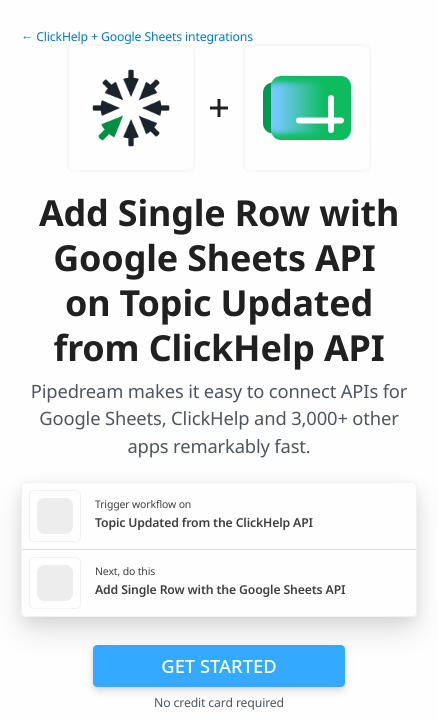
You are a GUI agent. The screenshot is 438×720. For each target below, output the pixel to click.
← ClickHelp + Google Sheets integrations (137, 36)
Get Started (218, 665)
